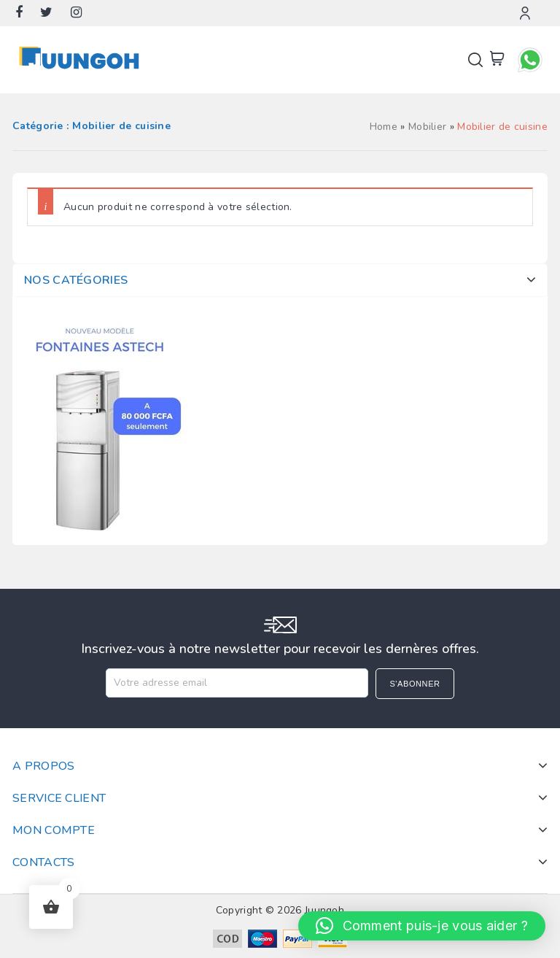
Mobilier (427, 127)
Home (384, 127)
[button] (422, 926)
